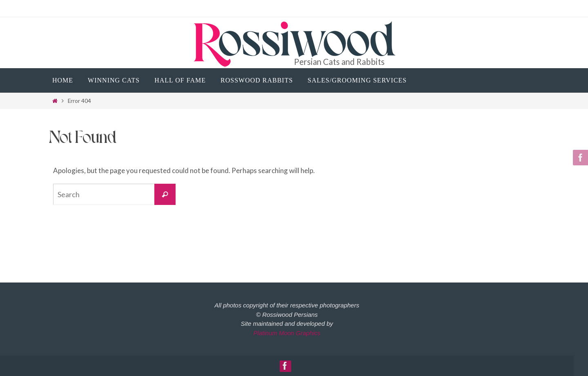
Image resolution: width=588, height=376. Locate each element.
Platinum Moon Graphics (287, 333)
